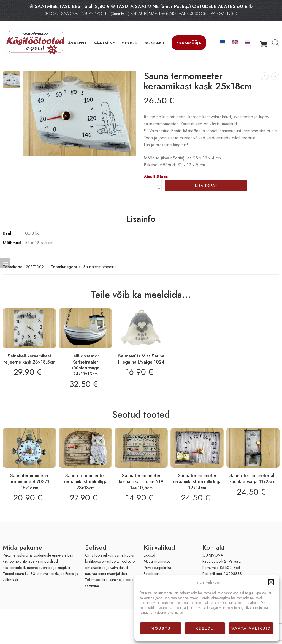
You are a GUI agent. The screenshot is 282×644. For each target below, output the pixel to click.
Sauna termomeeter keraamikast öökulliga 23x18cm (85, 481)
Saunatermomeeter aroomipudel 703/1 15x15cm (29, 481)
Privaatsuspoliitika (157, 568)
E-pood (150, 555)
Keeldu (205, 628)
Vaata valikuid (251, 628)
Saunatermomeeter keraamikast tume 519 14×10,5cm (141, 481)
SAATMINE (104, 43)
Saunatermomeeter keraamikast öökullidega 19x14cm (197, 481)
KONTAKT (155, 43)
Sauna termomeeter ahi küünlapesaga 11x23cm (253, 478)
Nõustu (161, 628)
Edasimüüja (189, 43)
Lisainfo (141, 219)
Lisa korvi (206, 186)
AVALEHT (77, 43)
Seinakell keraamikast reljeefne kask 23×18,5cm (29, 359)
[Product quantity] (150, 186)
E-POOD (130, 43)
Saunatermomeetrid (100, 267)
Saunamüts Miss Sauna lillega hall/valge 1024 (141, 359)
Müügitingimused (157, 561)
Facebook (152, 574)
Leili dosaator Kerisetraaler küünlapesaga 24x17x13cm (85, 365)
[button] (271, 582)
